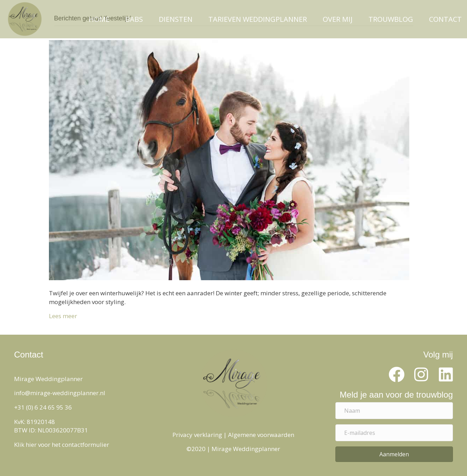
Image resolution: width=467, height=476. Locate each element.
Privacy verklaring (197, 435)
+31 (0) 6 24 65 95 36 (43, 407)
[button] (397, 375)
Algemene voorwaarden (261, 435)
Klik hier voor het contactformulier (62, 445)
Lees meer (63, 316)
